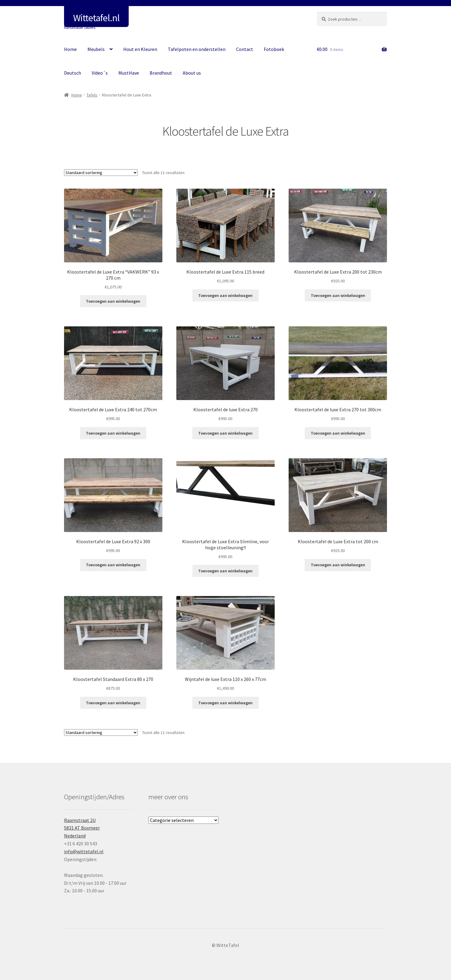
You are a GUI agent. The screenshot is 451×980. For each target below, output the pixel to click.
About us (192, 73)
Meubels (96, 49)
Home (70, 49)
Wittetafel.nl (96, 18)
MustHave (129, 73)
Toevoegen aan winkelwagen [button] (113, 301)
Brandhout (161, 73)
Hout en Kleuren (140, 49)
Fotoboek (274, 49)
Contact (245, 49)
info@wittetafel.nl (84, 851)
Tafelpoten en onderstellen (197, 49)
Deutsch (73, 73)
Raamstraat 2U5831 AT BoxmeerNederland (82, 828)
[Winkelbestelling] (101, 173)
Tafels (92, 95)
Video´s (100, 73)
